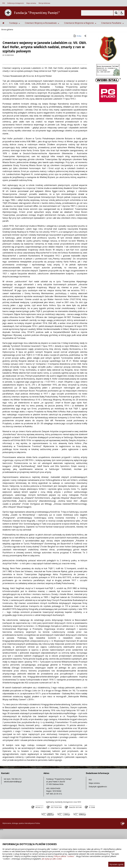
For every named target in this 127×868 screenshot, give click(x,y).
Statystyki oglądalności (98, 824)
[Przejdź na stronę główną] (3, 61)
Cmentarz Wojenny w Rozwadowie (42, 61)
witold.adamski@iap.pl (13, 819)
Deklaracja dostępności (16, 3)
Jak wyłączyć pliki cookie (52, 859)
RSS (4, 3)
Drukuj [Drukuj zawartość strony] (77, 74)
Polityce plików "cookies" (64, 856)
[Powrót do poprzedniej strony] (85, 74)
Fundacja (15, 61)
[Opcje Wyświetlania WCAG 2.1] (122, 13)
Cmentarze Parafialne (112, 61)
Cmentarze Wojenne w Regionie (80, 61)
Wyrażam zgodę (116, 864)
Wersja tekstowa (44, 3)
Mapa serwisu (31, 3)
